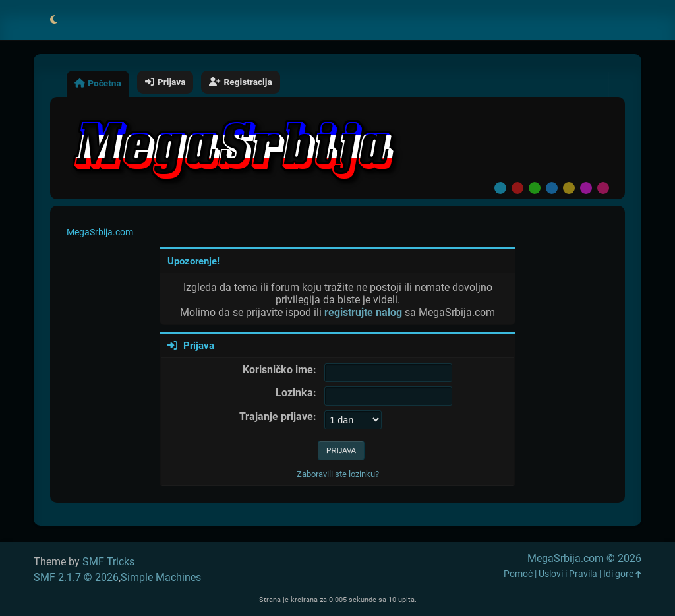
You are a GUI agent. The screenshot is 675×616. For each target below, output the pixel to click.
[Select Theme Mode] (53, 20)
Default (500, 188)
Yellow (569, 188)
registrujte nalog (363, 312)
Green (535, 188)
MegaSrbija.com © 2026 (584, 558)
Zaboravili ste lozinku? (338, 474)
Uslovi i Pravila (568, 574)
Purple (586, 188)
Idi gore (622, 574)
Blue (552, 188)
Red (517, 188)
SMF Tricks (108, 562)
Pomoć (518, 574)
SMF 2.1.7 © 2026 (76, 577)
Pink (603, 188)
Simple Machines (161, 577)
